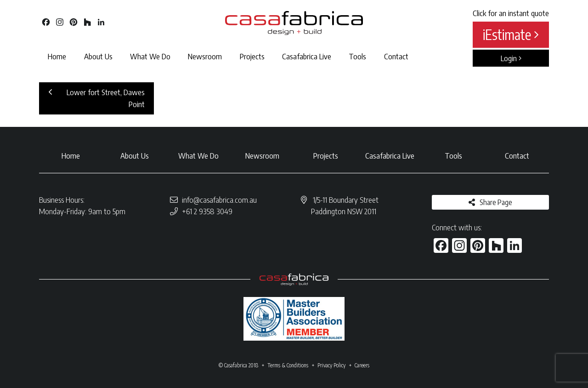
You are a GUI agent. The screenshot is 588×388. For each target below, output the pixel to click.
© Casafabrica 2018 (238, 365)
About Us (98, 56)
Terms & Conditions (288, 365)
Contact (396, 56)
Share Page (496, 202)
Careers (362, 365)
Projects (252, 56)
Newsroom (205, 56)
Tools (357, 56)
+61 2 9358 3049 (207, 211)
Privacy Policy (331, 365)
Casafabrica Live (307, 56)
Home (57, 56)
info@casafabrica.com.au (219, 200)
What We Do (150, 56)
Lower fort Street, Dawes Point (96, 98)
